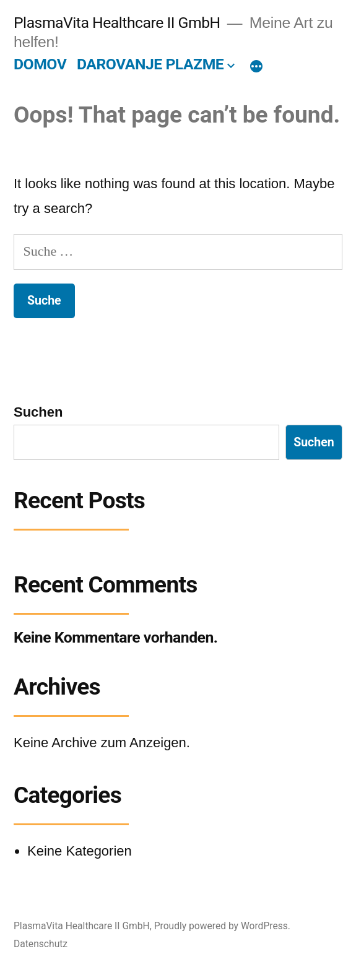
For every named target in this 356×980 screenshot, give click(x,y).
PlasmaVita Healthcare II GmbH (117, 23)
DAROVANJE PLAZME (150, 64)
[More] (256, 67)
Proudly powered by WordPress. (222, 926)
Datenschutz (41, 944)
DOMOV (40, 64)
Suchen (38, 412)
